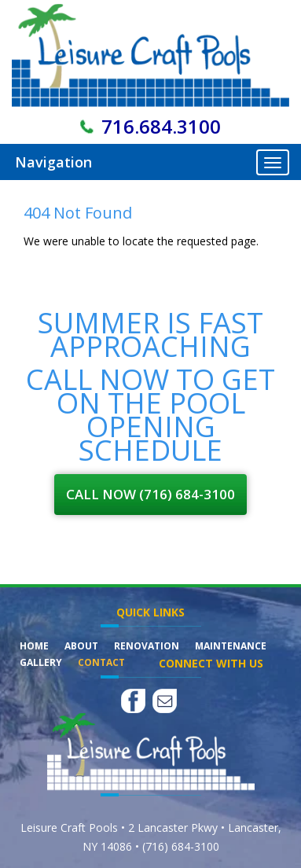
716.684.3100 (161, 126)
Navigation (53, 162)
